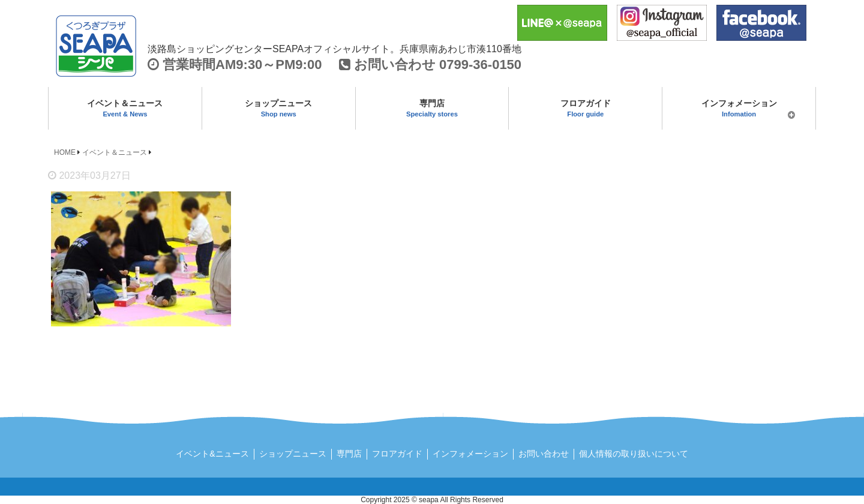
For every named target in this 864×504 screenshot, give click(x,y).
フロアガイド (585, 108)
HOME (65, 152)
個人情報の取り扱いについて (634, 454)
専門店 (432, 108)
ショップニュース (279, 108)
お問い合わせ (544, 454)
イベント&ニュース (212, 454)
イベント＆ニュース (125, 108)
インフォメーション (739, 111)
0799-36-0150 (480, 64)
